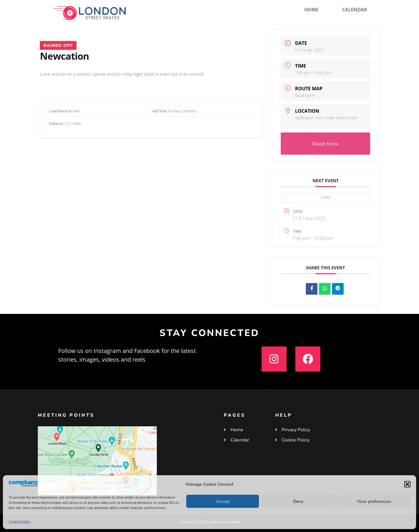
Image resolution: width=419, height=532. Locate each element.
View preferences (374, 501)
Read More (305, 95)
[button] (407, 484)
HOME (311, 10)
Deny (298, 501)
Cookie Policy (19, 522)
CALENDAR (355, 10)
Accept (223, 501)
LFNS (325, 197)
